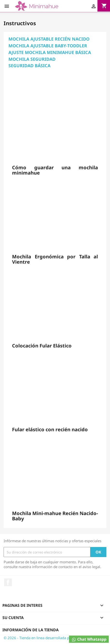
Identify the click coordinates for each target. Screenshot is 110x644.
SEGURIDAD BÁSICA (29, 66)
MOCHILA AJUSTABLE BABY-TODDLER (48, 46)
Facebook (8, 582)
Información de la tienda (31, 630)
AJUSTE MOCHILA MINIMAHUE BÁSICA (50, 52)
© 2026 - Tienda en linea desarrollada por (39, 638)
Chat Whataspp (89, 639)
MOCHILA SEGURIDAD (32, 59)
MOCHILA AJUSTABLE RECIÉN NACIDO (49, 39)
